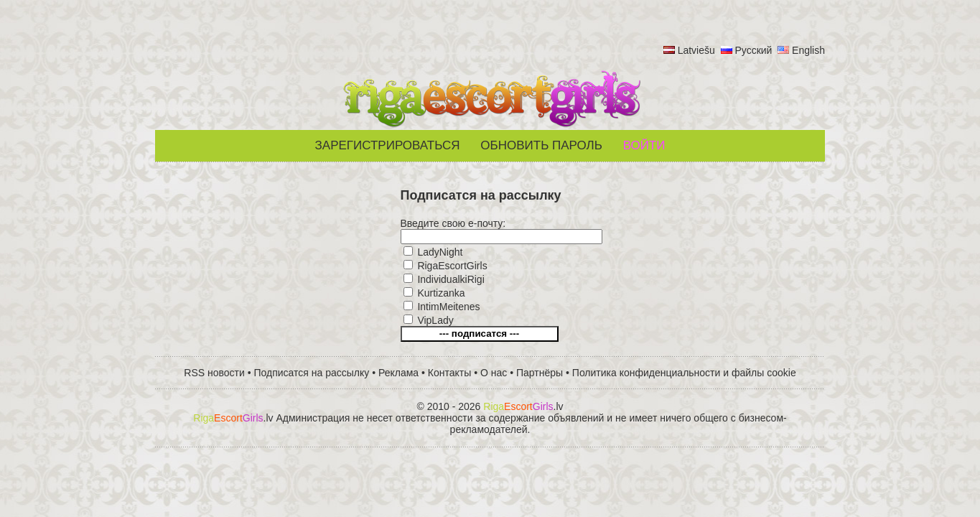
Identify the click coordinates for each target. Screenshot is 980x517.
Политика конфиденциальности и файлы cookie (684, 373)
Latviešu (696, 50)
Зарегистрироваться (388, 145)
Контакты (449, 373)
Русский (753, 50)
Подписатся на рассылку (312, 373)
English (808, 50)
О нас (494, 373)
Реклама (398, 373)
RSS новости (214, 373)
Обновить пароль (541, 145)
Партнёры (540, 373)
